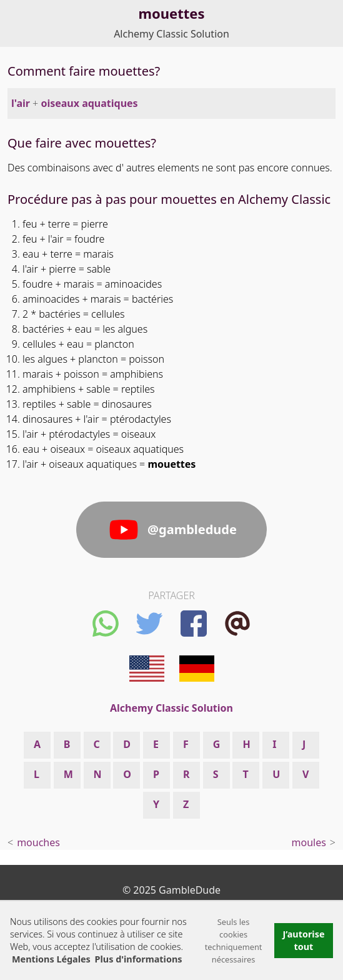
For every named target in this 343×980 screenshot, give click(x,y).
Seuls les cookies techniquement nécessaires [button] (234, 941)
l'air (21, 103)
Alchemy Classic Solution (171, 34)
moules (309, 842)
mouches (38, 842)
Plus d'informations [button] (139, 959)
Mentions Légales (51, 959)
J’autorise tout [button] (303, 940)
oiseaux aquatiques (89, 103)
